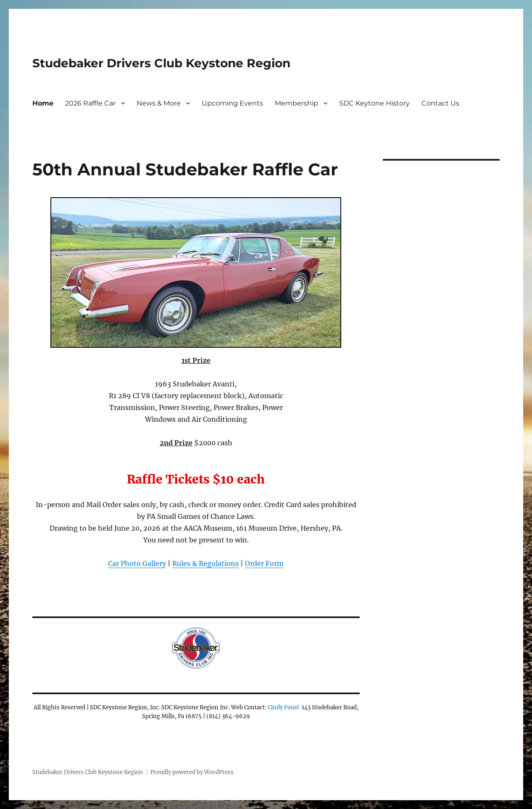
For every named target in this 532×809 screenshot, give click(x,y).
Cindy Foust (283, 707)
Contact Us (440, 103)
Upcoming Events (232, 103)
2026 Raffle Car (90, 103)
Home (43, 103)
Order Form (264, 563)
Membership (296, 103)
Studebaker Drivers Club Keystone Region (161, 63)
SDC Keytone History (374, 103)
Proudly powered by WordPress (192, 772)
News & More (159, 103)
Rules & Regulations (205, 563)
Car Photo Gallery (137, 563)
